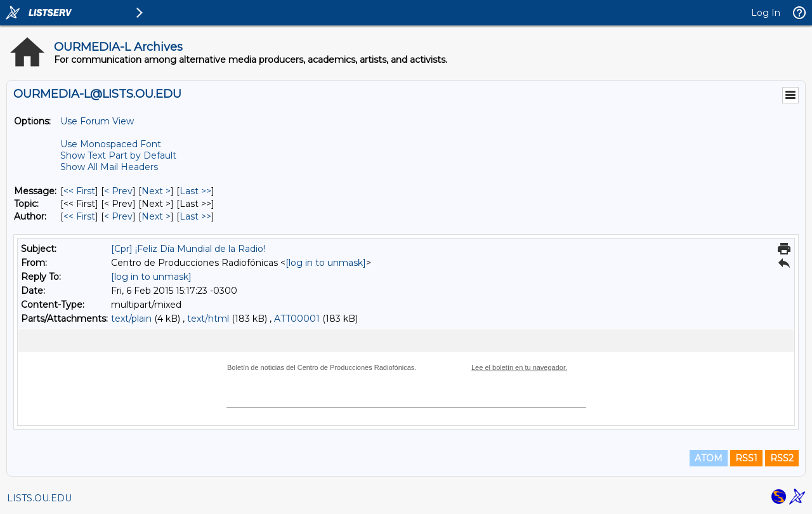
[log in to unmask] (326, 263)
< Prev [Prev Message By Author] (118, 216)
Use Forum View (97, 121)
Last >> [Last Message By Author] (195, 216)
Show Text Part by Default (118, 155)
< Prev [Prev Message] (118, 191)
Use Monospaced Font (111, 144)
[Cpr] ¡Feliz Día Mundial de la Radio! (188, 249)
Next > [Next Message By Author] (156, 216)
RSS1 (746, 458)
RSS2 (782, 458)
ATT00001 (297, 319)
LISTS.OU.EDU (39, 498)
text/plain (131, 319)
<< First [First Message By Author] (79, 216)
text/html (208, 319)
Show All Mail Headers (109, 167)
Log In (766, 13)
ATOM (709, 458)
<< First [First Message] (79, 191)
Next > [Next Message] (156, 191)
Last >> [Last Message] (195, 191)
